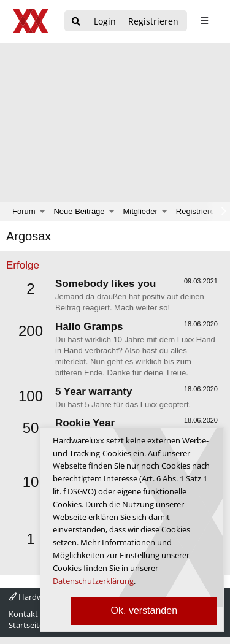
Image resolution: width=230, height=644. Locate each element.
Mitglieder (140, 211)
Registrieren (197, 211)
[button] (43, 212)
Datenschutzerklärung (93, 581)
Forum (24, 211)
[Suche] (76, 22)
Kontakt (23, 614)
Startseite (26, 625)
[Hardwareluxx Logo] (31, 21)
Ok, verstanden (144, 611)
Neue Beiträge (79, 211)
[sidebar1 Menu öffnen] (204, 21)
